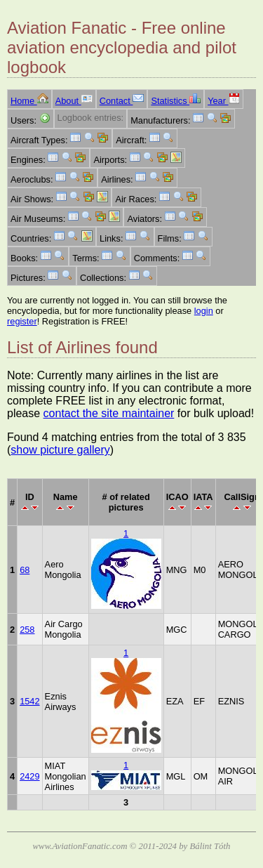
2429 (29, 776)
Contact (122, 101)
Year (223, 101)
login (204, 311)
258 (27, 630)
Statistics (176, 101)
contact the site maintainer (109, 413)
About (74, 101)
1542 (29, 701)
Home (29, 101)
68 (25, 570)
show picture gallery (60, 450)
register (22, 321)
